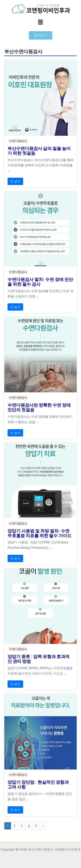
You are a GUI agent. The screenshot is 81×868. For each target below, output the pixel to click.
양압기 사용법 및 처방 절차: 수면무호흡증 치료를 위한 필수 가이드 (40, 533)
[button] (40, 22)
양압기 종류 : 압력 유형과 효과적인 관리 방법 (39, 659)
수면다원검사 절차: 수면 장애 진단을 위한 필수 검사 (40, 282)
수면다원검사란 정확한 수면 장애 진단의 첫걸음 (39, 407)
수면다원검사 (18, 141)
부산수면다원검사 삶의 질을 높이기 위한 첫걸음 (39, 151)
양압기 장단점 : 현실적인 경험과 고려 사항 (38, 784)
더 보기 (15, 181)
